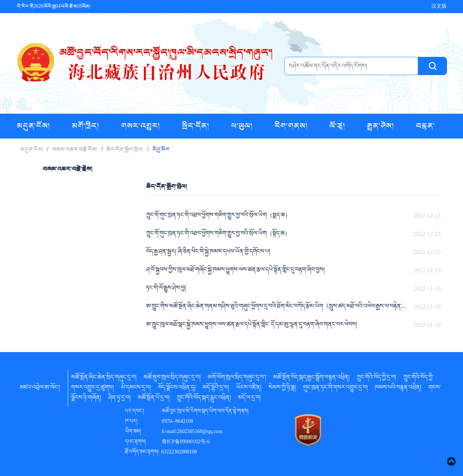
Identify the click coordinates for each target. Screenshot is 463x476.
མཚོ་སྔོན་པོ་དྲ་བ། (154, 399)
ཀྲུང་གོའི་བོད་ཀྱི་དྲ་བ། (376, 378)
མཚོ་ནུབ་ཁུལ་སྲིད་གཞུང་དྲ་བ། (172, 378)
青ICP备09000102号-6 (186, 442)
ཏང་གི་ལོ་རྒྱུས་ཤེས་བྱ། (166, 289)
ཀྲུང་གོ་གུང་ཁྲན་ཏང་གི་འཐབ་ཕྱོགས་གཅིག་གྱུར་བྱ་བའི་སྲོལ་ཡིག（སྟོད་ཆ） (218, 234)
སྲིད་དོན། (196, 126)
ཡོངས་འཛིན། (249, 389)
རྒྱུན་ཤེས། (381, 126)
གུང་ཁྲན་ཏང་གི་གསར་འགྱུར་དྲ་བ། (336, 389)
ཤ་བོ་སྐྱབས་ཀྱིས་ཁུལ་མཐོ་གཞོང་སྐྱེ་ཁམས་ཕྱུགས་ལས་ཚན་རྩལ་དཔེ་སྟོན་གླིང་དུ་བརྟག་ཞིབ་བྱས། (236, 271)
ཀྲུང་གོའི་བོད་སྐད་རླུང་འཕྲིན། (204, 399)
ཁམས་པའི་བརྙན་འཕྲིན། (398, 389)
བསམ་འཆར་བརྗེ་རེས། (75, 149)
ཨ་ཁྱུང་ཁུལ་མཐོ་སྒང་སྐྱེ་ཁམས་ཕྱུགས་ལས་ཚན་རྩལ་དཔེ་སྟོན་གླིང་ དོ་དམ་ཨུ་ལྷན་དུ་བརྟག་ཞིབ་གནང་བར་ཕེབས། (252, 325)
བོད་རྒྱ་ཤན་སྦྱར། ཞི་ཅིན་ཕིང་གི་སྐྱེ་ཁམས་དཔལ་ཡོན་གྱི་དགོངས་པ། (208, 253)
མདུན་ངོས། (34, 126)
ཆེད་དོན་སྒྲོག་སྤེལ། (125, 149)
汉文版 (439, 6)
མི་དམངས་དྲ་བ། (136, 389)
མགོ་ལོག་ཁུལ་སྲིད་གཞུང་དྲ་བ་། (237, 378)
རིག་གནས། (292, 126)
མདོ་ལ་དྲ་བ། (249, 399)
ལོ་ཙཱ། (338, 126)
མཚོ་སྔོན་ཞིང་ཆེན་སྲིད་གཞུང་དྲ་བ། (104, 378)
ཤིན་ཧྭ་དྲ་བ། (119, 399)
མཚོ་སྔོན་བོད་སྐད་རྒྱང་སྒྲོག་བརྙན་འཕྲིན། (311, 378)
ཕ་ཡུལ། (243, 126)
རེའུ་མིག (161, 149)
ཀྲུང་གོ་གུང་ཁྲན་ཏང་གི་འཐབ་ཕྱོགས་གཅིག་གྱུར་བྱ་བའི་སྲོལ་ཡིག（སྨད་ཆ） (218, 216)
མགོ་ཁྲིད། (86, 126)
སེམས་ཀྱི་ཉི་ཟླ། (282, 389)
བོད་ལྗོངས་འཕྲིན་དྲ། (177, 389)
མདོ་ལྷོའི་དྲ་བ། (216, 389)
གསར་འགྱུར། (141, 126)
